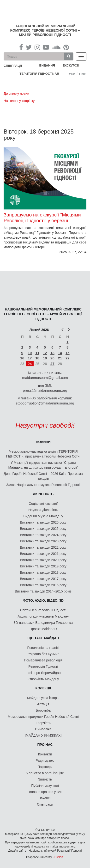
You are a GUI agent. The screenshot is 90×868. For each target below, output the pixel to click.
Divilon (59, 857)
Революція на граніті (43, 648)
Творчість (43, 723)
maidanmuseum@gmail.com (45, 378)
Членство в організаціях (45, 773)
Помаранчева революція (43, 660)
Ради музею (45, 760)
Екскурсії (71, 65)
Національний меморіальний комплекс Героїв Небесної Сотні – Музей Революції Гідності (45, 30)
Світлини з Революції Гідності (43, 610)
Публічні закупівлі (45, 786)
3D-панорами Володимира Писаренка (43, 623)
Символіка (43, 729)
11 (37, 353)
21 (60, 358)
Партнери (45, 767)
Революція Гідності (43, 666)
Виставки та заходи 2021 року (43, 554)
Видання (47, 65)
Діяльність (43, 494)
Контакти (45, 754)
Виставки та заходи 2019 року (43, 566)
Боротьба (43, 710)
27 (52, 364)
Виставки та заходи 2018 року (43, 572)
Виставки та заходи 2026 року (43, 522)
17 (30, 358)
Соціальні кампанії (43, 504)
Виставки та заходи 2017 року (43, 579)
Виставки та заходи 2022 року (43, 547)
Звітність (45, 779)
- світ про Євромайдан (43, 673)
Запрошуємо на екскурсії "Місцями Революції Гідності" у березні (42, 218)
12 (45, 353)
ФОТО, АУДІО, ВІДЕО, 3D (43, 600)
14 (60, 353)
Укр (72, 74)
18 (37, 358)
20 (52, 358)
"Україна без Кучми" (43, 654)
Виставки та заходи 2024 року (43, 535)
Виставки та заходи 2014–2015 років (43, 591)
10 (30, 353)
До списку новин (16, 94)
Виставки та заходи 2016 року (43, 585)
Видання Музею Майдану (43, 516)
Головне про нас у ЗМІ (45, 792)
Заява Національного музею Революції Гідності (43, 485)
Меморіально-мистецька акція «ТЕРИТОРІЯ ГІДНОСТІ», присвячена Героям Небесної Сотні (43, 454)
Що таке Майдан (43, 638)
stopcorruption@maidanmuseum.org (45, 403)
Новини (43, 442)
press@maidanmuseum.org (45, 390)
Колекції (43, 688)
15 (68, 353)
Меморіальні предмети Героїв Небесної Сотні (43, 717)
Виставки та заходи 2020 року (43, 560)
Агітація (43, 704)
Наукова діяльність (43, 510)
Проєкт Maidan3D (43, 629)
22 (68, 358)
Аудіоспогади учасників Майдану (43, 616)
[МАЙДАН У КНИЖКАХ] (43, 735)
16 (22, 358)
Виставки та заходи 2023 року (43, 541)
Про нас (45, 745)
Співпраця (45, 804)
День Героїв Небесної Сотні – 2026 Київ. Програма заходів (43, 476)
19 (45, 358)
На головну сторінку (19, 101)
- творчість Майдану (43, 679)
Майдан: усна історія (43, 698)
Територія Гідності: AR (39, 74)
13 (52, 353)
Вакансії (45, 798)
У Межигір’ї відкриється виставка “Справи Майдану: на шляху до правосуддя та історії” (43, 465)
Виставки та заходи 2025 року (43, 529)
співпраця (13, 66)
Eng (83, 74)
